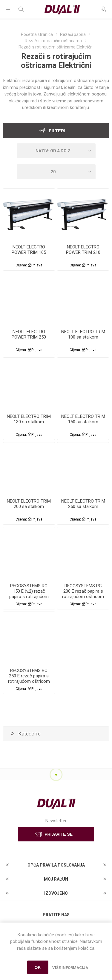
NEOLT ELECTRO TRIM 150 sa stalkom (83, 419)
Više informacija (70, 968)
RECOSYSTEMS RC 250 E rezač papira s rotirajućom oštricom (29, 676)
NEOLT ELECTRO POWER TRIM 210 (83, 250)
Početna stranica (37, 34)
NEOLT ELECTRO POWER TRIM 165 (29, 250)
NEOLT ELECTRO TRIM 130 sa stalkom (29, 419)
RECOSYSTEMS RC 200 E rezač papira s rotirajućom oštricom (83, 591)
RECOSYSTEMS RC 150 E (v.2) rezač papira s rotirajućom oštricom (29, 594)
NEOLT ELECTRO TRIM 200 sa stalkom (29, 504)
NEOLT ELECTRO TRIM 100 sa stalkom (83, 334)
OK (38, 967)
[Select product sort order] (56, 151)
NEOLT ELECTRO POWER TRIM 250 (29, 334)
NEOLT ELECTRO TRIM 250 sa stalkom (83, 504)
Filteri (57, 131)
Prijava (37, 265)
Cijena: (21, 265)
